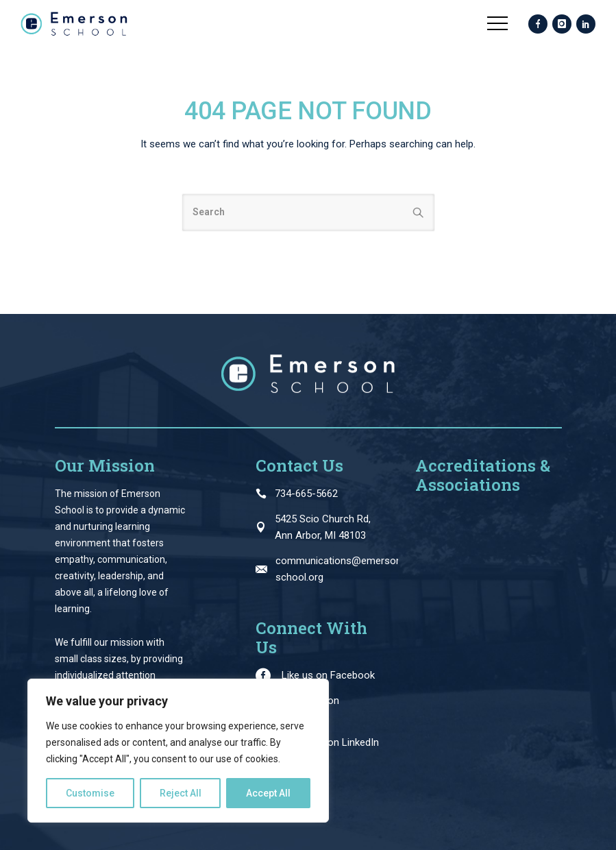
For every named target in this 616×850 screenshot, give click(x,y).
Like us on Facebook (328, 675)
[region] (178, 751)
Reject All (181, 793)
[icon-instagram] (562, 25)
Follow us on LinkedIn (330, 742)
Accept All (268, 793)
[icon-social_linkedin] (586, 25)
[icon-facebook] (538, 25)
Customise (90, 793)
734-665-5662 (306, 494)
